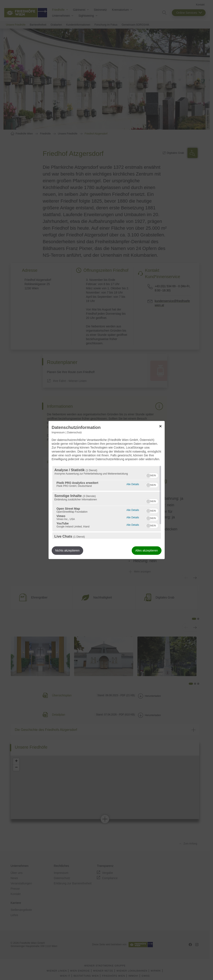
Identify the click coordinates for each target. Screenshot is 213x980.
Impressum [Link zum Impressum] (58, 432)
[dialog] (107, 490)
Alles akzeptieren (147, 551)
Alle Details (133, 484)
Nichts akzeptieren (67, 551)
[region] (107, 502)
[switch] (152, 475)
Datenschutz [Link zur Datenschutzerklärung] (75, 432)
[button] (148, 476)
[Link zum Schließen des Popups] (160, 426)
